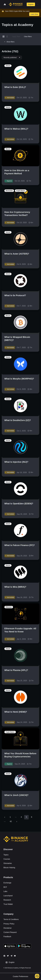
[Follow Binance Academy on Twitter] (8, 956)
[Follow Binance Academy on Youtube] (15, 956)
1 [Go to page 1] (10, 817)
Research (7, 900)
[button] (38, 4)
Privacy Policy (9, 924)
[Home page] (16, 4)
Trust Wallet (8, 904)
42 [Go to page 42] (11, 821)
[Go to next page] (17, 822)
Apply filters (16, 37)
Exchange (7, 883)
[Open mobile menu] (38, 4)
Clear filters (28, 37)
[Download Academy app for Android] (24, 946)
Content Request (10, 932)
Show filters (9, 42)
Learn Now (34, 14)
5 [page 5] (26, 817)
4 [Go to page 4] (21, 817)
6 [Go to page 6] (32, 817)
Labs (5, 891)
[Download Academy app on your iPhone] (10, 946)
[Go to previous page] (5, 817)
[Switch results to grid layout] (3, 37)
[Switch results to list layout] (7, 37)
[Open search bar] (24, 4)
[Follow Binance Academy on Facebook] (4, 956)
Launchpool (8, 896)
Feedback (7, 937)
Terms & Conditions (11, 919)
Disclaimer (8, 928)
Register (31, 4)
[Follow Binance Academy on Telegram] (11, 956)
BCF (5, 887)
